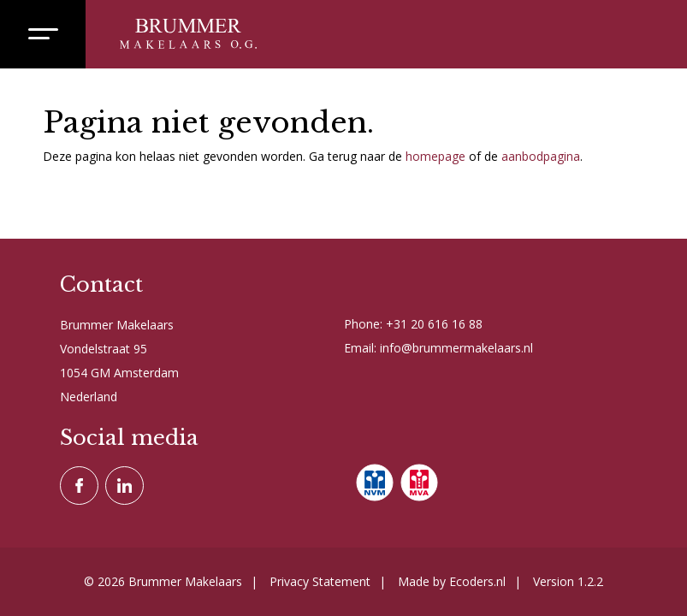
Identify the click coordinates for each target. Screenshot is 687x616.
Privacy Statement (320, 581)
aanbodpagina (541, 156)
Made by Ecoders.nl (452, 581)
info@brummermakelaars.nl (456, 348)
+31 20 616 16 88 (434, 324)
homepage (435, 156)
